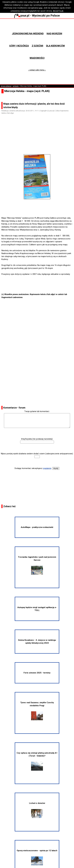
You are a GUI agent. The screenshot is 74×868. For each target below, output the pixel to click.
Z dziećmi (37, 46)
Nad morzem (54, 34)
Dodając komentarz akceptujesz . (33, 468)
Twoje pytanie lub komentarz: (37, 411)
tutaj (40, 8)
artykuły (16, 86)
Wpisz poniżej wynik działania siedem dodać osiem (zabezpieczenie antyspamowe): (37, 454)
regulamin (47, 468)
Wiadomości (37, 58)
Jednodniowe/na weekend (28, 34)
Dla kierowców (55, 46)
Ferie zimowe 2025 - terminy (37, 673)
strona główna (6, 86)
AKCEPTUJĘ (58, 11)
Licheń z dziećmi (37, 810)
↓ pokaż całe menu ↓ (37, 70)
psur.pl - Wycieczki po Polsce (37, 15)
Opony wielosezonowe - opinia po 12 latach (37, 857)
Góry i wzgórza (19, 46)
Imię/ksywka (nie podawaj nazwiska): (37, 439)
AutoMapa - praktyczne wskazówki (37, 527)
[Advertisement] (38, 138)
